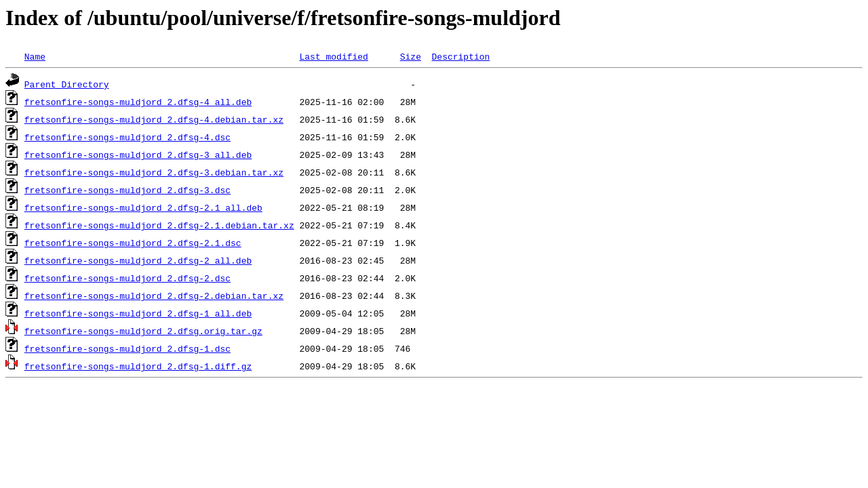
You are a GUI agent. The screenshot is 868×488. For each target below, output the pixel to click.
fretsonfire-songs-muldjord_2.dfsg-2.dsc (127, 278)
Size (411, 56)
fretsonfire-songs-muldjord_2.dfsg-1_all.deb (138, 313)
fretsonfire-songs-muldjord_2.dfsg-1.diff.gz (138, 366)
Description (460, 56)
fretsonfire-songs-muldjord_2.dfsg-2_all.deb (138, 260)
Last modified (333, 56)
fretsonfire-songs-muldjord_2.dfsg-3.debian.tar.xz (154, 172)
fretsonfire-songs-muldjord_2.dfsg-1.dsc (127, 348)
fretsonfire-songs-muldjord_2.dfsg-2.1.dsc (133, 243)
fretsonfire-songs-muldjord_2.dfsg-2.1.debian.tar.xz (159, 225)
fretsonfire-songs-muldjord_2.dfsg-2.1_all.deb (143, 207)
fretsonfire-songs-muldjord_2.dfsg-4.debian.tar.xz (154, 119)
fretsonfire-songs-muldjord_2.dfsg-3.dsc (127, 190)
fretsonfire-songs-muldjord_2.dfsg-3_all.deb (138, 155)
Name (35, 56)
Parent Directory (67, 84)
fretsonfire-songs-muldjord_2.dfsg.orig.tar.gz (143, 331)
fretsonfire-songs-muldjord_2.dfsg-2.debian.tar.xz (154, 296)
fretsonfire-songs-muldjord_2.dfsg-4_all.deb (138, 102)
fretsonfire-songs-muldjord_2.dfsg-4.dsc (127, 137)
